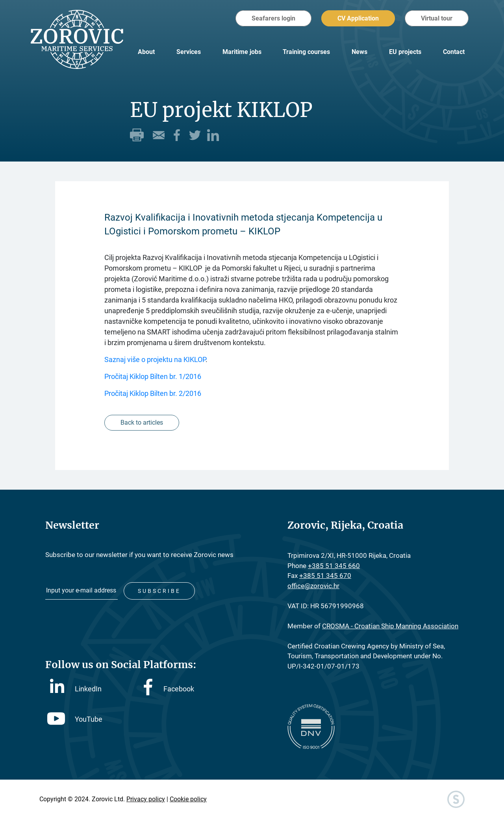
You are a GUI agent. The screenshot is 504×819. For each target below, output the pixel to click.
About (146, 52)
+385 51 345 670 (325, 576)
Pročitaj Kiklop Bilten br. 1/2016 (153, 376)
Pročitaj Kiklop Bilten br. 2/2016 (153, 393)
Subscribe (159, 591)
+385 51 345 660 (334, 566)
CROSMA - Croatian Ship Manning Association (390, 626)
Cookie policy (188, 799)
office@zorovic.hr (313, 586)
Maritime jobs (242, 52)
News (359, 52)
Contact (454, 52)
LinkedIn (76, 688)
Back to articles (142, 422)
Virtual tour (437, 18)
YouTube (75, 719)
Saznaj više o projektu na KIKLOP (155, 359)
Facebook (169, 689)
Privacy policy (146, 799)
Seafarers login (273, 18)
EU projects (405, 52)
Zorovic (77, 39)
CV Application (358, 18)
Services (189, 52)
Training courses (306, 52)
